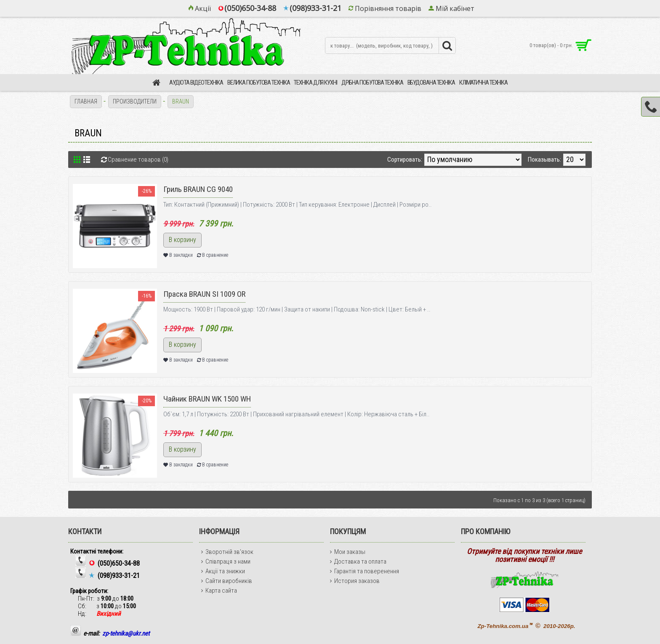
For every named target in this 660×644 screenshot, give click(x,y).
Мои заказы (348, 552)
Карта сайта (219, 591)
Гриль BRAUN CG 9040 (198, 189)
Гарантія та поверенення (365, 571)
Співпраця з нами (226, 562)
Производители (135, 101)
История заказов (355, 581)
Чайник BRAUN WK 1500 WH (207, 399)
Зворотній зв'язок (227, 552)
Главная (86, 101)
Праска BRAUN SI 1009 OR (204, 294)
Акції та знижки (223, 571)
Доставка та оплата (358, 562)
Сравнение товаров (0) (138, 160)
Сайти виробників (227, 581)
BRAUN (181, 101)
